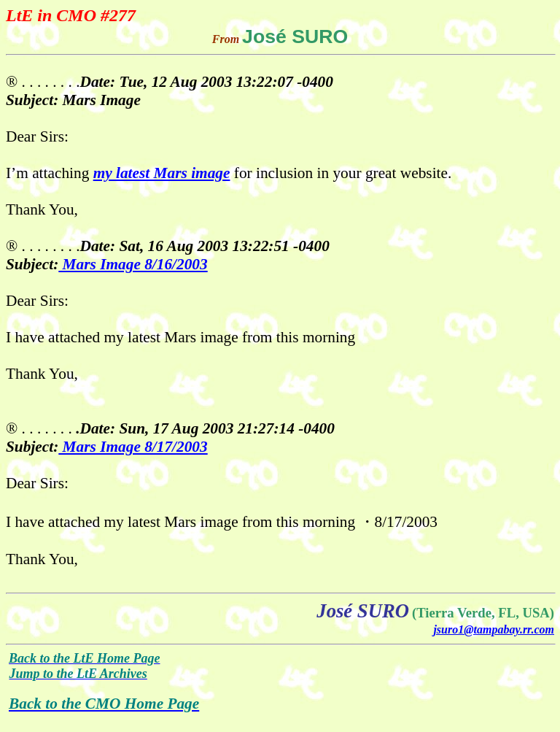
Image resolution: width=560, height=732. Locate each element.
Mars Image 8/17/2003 (133, 447)
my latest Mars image (162, 173)
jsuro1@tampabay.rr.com (494, 629)
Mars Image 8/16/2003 (133, 264)
